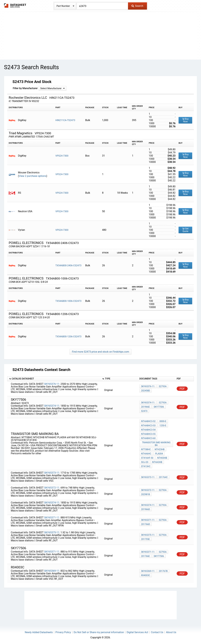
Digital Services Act (137, 632)
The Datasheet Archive (15, 6)
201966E (145, 407)
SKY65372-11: (52, 488)
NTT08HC (146, 449)
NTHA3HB (157, 462)
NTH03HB (162, 458)
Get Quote (185, 230)
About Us (171, 632)
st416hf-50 (147, 458)
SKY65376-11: (52, 384)
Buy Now (186, 120)
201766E (145, 556)
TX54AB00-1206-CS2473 (68, 337)
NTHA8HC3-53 (148, 426)
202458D (146, 391)
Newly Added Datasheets (39, 632)
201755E (145, 539)
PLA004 (159, 454)
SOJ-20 (145, 462)
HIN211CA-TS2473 (65, 120)
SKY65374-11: (52, 406)
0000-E (163, 421)
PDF (182, 389)
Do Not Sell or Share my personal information (99, 632)
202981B (146, 494)
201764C (163, 477)
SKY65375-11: (52, 532)
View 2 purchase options (33, 176)
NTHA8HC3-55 (148, 434)
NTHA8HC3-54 (148, 430)
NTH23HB (160, 449)
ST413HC (146, 466)
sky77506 (159, 407)
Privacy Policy (63, 632)
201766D (146, 524)
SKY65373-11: (52, 473)
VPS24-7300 (62, 156)
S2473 (144, 411)
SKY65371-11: (52, 518)
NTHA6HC (146, 454)
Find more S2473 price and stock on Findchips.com (100, 352)
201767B (163, 571)
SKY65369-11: (52, 571)
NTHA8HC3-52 (148, 421)
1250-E (163, 426)
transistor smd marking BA (156, 444)
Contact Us (157, 632)
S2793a (163, 386)
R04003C (146, 575)
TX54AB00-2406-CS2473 (68, 265)
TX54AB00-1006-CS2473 (68, 301)
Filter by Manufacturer (25, 88)
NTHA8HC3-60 (148, 438)
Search (137, 6)
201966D (146, 509)
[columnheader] (54, 379)
